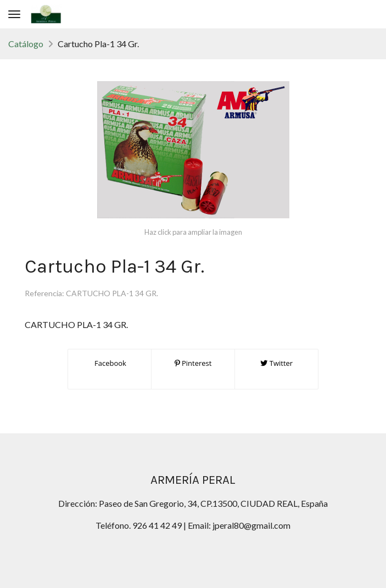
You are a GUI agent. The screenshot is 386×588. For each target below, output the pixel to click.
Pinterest (193, 363)
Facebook (110, 363)
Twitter (276, 363)
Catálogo (26, 44)
